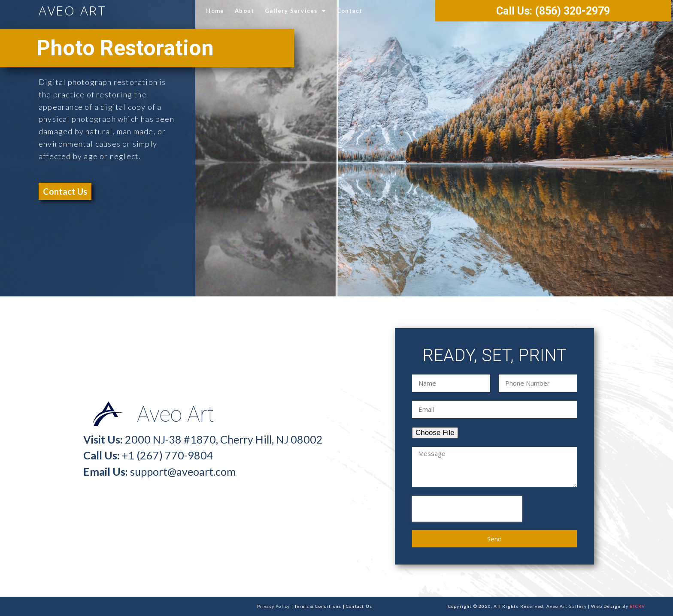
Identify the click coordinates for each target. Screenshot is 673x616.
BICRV (637, 606)
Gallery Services (295, 11)
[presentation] (467, 509)
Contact (350, 11)
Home (215, 11)
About (244, 11)
